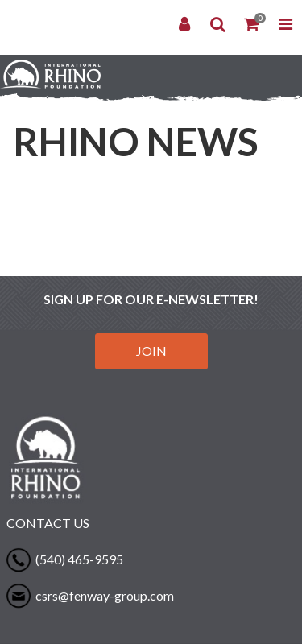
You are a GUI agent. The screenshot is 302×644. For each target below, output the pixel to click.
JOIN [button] (151, 351)
